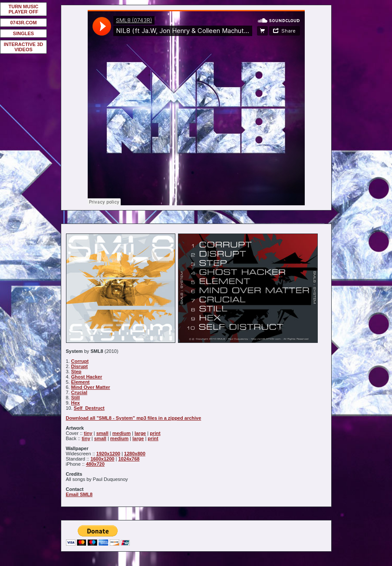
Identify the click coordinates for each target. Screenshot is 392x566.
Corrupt (80, 361)
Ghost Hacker (87, 377)
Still (76, 398)
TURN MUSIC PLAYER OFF (23, 9)
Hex (76, 403)
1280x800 (135, 454)
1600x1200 (102, 459)
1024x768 (129, 459)
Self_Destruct (89, 408)
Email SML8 (79, 494)
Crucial (79, 392)
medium (122, 433)
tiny (88, 433)
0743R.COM (23, 23)
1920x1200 (108, 454)
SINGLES (23, 33)
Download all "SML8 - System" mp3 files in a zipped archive (134, 418)
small (102, 433)
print (155, 433)
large (140, 433)
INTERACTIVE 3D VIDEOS (23, 47)
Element (81, 382)
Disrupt (80, 366)
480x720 (95, 464)
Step (76, 372)
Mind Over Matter (91, 387)
